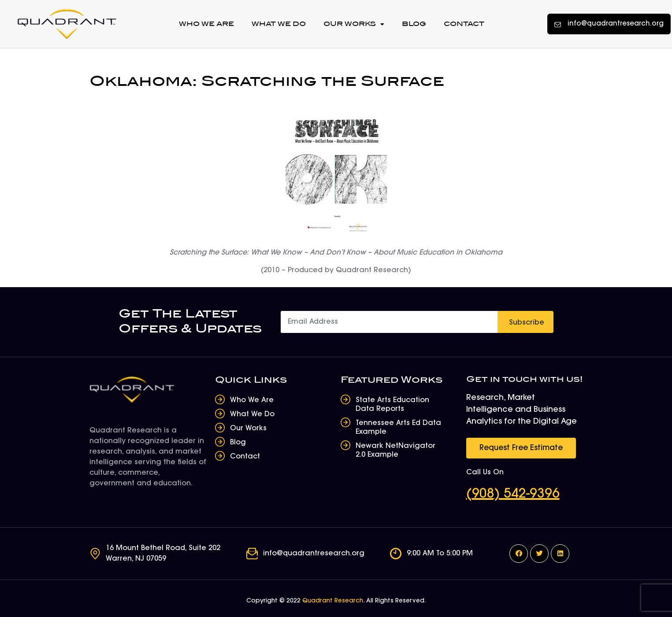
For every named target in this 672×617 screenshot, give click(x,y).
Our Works (354, 24)
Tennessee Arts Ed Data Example (398, 428)
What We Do (279, 24)
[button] (609, 24)
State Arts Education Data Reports (392, 405)
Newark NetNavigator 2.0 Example (395, 451)
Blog (414, 24)
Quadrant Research (333, 601)
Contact (464, 24)
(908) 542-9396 (513, 495)
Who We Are (206, 24)
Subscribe (527, 323)
